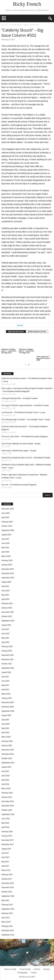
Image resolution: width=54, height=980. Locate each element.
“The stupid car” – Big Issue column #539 (43, 358)
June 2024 (5, 543)
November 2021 (8, 659)
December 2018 (8, 801)
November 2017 (8, 844)
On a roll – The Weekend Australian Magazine (19, 485)
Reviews (47, 969)
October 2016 (7, 892)
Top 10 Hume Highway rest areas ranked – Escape (21, 444)
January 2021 (7, 698)
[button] (50, 19)
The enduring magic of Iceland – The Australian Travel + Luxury (26, 420)
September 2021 (8, 668)
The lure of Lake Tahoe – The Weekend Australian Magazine (25, 437)
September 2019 (8, 763)
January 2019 (7, 797)
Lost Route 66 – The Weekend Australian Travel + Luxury (23, 412)
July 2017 (5, 853)
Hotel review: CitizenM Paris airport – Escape (19, 451)
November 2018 (8, 806)
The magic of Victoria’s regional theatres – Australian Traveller (25, 405)
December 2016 (8, 883)
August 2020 (6, 715)
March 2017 (6, 870)
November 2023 (8, 573)
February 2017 (7, 875)
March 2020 (6, 737)
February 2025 (7, 522)
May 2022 (5, 638)
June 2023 (5, 591)
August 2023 (6, 582)
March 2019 (6, 789)
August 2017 (6, 849)
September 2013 (8, 935)
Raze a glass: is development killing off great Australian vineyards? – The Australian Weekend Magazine (27, 390)
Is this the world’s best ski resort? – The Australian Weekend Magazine (24, 428)
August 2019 (6, 767)
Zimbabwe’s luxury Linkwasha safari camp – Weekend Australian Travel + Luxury (26, 466)
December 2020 (8, 702)
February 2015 (7, 913)
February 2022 (7, 647)
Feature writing (10, 969)
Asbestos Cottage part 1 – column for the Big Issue (9, 351)
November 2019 (8, 754)
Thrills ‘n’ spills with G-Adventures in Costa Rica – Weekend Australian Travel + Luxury (24, 476)
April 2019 (5, 784)
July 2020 (5, 720)
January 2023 (7, 608)
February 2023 (7, 604)
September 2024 (8, 530)
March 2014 (6, 922)
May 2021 (5, 685)
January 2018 (7, 836)
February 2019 (7, 793)
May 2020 (5, 728)
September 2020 (8, 711)
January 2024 (7, 565)
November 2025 (8, 509)
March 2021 (6, 694)
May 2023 (5, 595)
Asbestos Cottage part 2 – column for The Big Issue (27, 351)
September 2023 (8, 578)
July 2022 (5, 629)
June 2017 (5, 857)
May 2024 (5, 548)
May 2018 (5, 823)
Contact (34, 972)
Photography (22, 972)
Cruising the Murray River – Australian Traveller (20, 398)
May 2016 (5, 900)
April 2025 (5, 517)
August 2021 (6, 672)
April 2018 (5, 827)
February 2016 (7, 905)
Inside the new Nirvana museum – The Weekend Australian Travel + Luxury (27, 380)
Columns (4, 25)
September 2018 (8, 814)
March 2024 (6, 556)
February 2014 (7, 926)
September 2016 (8, 896)
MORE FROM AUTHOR (37, 332)
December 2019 (8, 750)
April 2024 (5, 552)
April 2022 (5, 642)
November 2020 (8, 707)
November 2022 (8, 612)
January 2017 (7, 879)
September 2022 (8, 621)
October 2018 (7, 810)
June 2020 (5, 724)
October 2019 (7, 758)
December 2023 (8, 569)
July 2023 (5, 586)
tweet (20, 325)
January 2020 (7, 746)
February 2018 (7, 832)
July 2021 (5, 677)
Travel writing (25, 969)
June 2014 (5, 918)
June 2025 (5, 513)
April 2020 (5, 733)
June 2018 (5, 819)
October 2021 (7, 664)
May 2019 (5, 780)
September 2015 (8, 909)
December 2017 (8, 840)
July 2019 (5, 771)
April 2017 (5, 866)
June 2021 (5, 681)
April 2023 (5, 599)
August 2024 (6, 535)
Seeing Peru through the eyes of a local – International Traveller (26, 458)
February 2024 (7, 560)
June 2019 (5, 776)
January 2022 (7, 651)
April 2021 (5, 690)
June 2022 (5, 634)
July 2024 (5, 539)
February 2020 (7, 741)
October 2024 (7, 526)
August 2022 (6, 625)
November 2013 (8, 931)
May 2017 (5, 862)
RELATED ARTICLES (16, 332)
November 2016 (8, 887)
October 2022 (7, 616)
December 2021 (8, 655)
